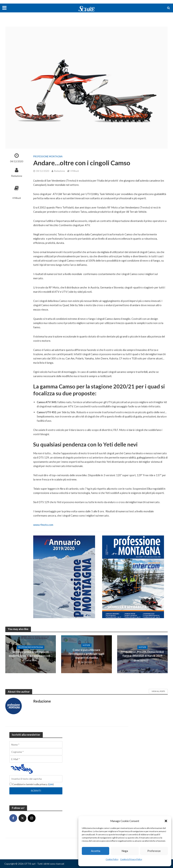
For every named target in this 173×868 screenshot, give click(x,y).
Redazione (17, 176)
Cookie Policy (112, 859)
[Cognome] (36, 752)
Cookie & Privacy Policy (131, 859)
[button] (166, 821)
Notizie (86, 647)
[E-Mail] (36, 759)
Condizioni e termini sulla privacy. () (32, 784)
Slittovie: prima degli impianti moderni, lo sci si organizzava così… (31, 654)
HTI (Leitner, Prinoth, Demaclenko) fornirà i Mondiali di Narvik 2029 (142, 654)
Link (51, 784)
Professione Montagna (48, 156)
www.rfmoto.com (43, 525)
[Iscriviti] (36, 791)
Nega (125, 851)
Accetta (96, 851)
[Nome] (36, 745)
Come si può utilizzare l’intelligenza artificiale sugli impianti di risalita (86, 654)
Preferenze (154, 851)
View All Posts (158, 691)
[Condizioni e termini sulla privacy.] (11, 784)
